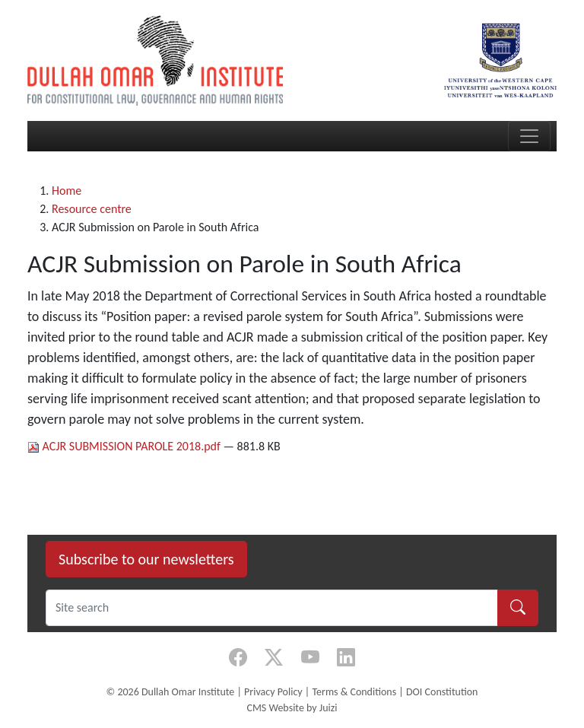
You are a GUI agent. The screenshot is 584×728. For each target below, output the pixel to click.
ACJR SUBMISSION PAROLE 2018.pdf (125, 446)
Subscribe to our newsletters (146, 559)
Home (67, 191)
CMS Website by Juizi (292, 708)
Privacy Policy (273, 692)
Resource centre (92, 209)
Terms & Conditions (354, 692)
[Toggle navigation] (529, 136)
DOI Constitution (442, 692)
